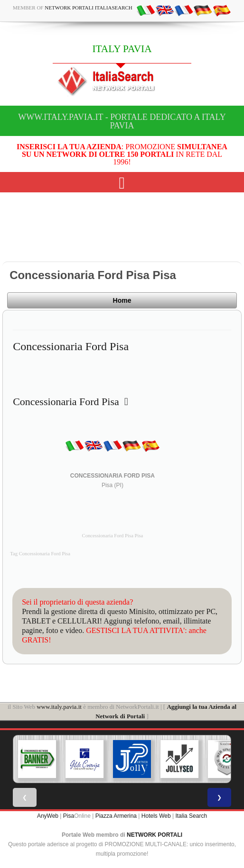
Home (122, 300)
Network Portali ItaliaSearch (89, 8)
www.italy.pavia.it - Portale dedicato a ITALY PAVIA (122, 121)
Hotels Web (156, 816)
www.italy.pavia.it (59, 707)
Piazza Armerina (116, 816)
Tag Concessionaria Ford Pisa (40, 554)
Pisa (69, 816)
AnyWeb (48, 816)
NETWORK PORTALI (155, 835)
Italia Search (191, 816)
